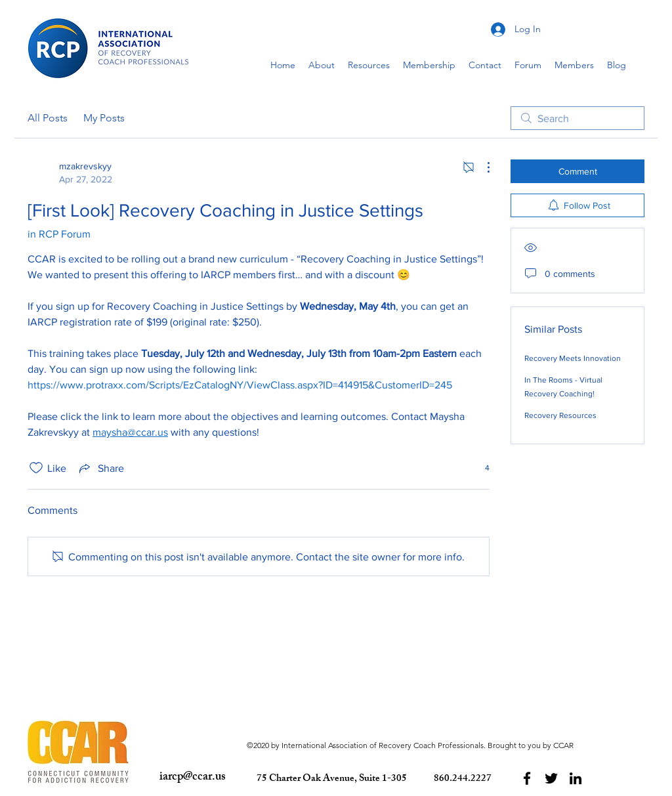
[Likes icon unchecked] (36, 468)
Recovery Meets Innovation (573, 358)
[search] (577, 118)
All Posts (48, 118)
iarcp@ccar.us (193, 778)
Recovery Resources (560, 415)
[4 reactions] (480, 468)
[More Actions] (482, 167)
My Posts (104, 118)
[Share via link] (100, 468)
